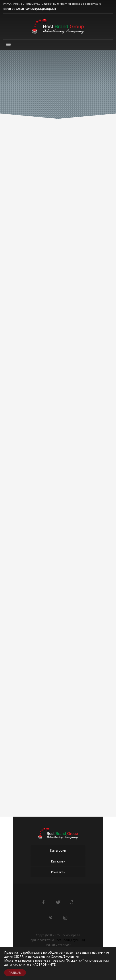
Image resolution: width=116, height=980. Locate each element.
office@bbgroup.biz (41, 9)
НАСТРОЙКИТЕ (44, 964)
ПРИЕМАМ (15, 973)
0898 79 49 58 (14, 9)
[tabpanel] (58, 85)
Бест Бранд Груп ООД (70, 940)
